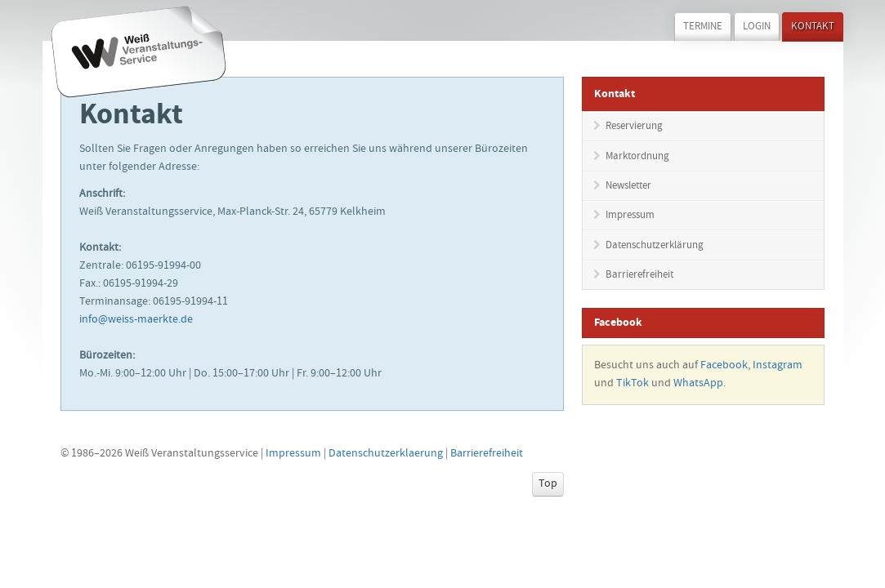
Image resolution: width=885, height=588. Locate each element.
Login (757, 27)
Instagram (778, 366)
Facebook (724, 366)
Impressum (630, 216)
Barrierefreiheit (639, 276)
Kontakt (813, 27)
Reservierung (634, 127)
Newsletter (628, 187)
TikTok (632, 384)
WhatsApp (698, 384)
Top (548, 484)
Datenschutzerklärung (655, 246)
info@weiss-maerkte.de (136, 320)
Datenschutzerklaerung (386, 454)
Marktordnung (637, 157)
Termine (703, 27)
